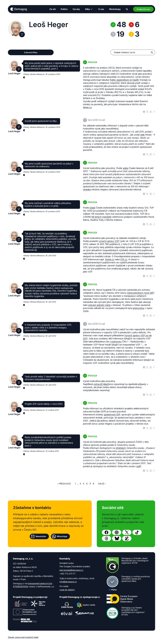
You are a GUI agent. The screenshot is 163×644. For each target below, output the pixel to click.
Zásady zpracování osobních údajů (23, 637)
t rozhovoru (116, 342)
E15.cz (124, 259)
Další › (102, 484)
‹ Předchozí (64, 484)
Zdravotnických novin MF (140, 293)
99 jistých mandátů (101, 217)
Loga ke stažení (67, 590)
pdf (139, 466)
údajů (92, 208)
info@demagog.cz (68, 582)
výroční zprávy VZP (109, 241)
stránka (87, 190)
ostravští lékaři (101, 384)
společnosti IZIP (112, 415)
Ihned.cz (110, 259)
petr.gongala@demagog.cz (71, 570)
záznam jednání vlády (99, 305)
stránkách (121, 448)
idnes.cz (87, 107)
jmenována (138, 308)
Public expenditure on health (124, 80)
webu (126, 168)
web (142, 135)
